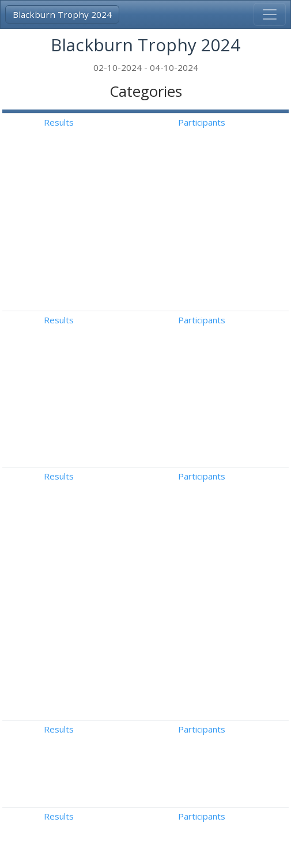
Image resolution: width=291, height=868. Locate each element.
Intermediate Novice (73, 312)
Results (224, 122)
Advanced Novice (66, 357)
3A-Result (68, 837)
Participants (264, 122)
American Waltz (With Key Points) (258, 326)
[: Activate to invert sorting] (105, 112)
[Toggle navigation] (270, 14)
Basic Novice (57, 267)
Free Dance (258, 556)
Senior (44, 685)
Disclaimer (139, 850)
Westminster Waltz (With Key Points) (261, 371)
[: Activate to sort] (224, 112)
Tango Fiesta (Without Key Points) (261, 281)
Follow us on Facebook (211, 850)
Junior (43, 653)
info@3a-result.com (73, 850)
